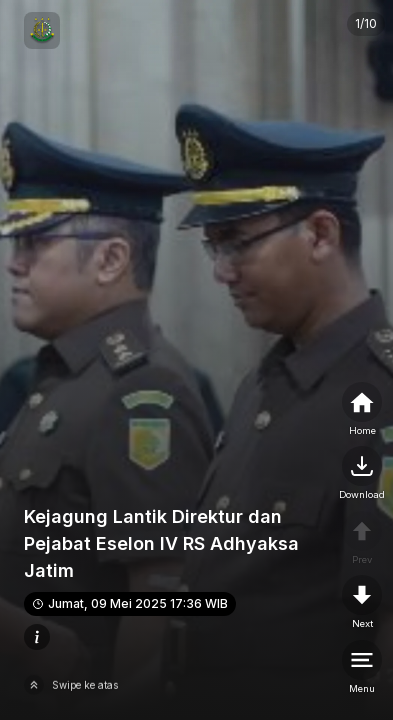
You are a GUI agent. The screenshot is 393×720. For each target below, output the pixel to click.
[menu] (362, 668)
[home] (362, 410)
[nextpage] (362, 474)
